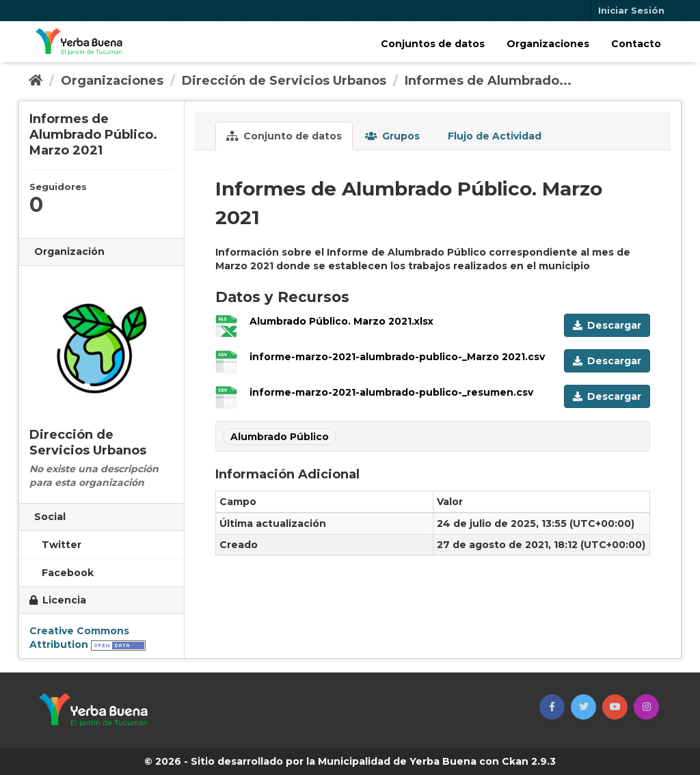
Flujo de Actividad (493, 136)
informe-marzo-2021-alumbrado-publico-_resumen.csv (391, 392)
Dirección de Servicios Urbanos (284, 81)
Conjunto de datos (284, 136)
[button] (552, 707)
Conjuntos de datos (433, 44)
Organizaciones (548, 44)
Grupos (392, 136)
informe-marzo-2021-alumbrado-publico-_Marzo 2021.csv (397, 357)
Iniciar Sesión (631, 10)
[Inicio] (36, 81)
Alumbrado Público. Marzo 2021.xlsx (341, 321)
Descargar (607, 325)
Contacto (636, 44)
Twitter (55, 545)
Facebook (62, 573)
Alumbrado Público (280, 437)
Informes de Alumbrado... (488, 81)
